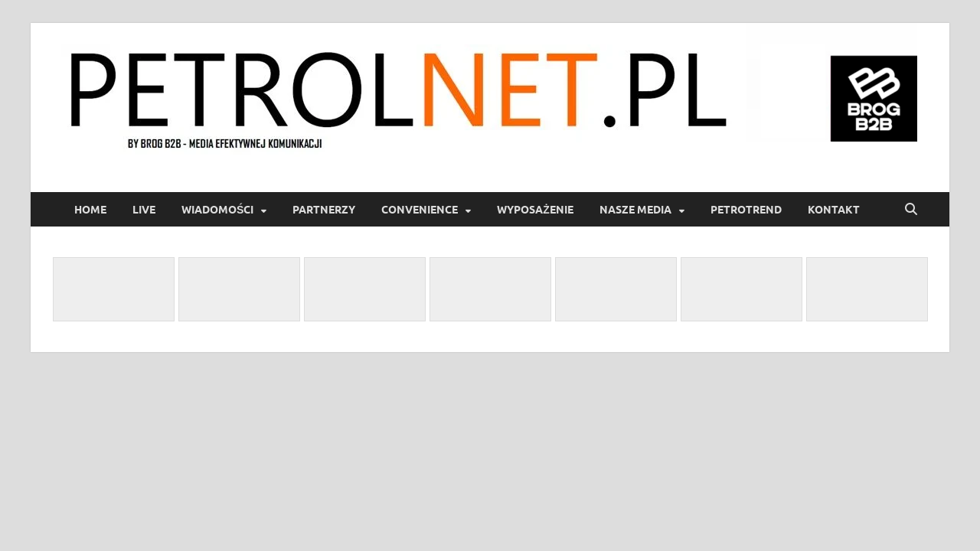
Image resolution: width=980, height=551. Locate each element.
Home (90, 210)
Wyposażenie (535, 210)
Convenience (420, 210)
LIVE (144, 210)
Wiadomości (217, 210)
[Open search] (911, 210)
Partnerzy (324, 210)
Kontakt (834, 210)
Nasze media (635, 210)
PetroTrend (746, 210)
